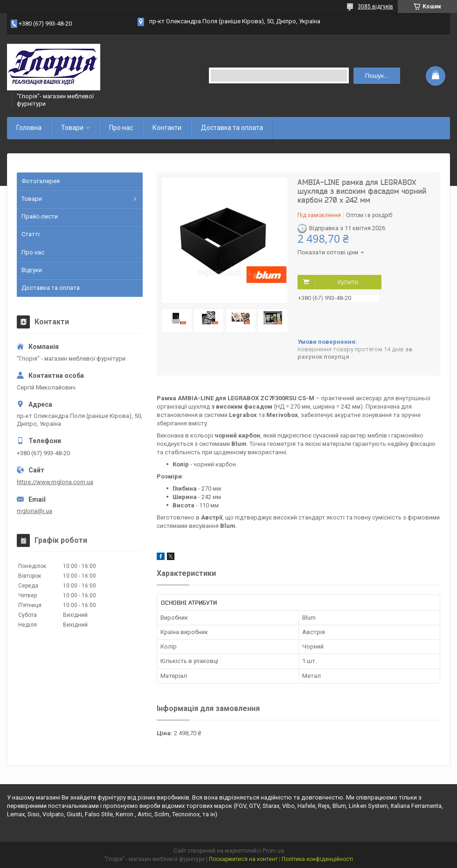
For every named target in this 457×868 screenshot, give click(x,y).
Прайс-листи (40, 216)
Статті (31, 234)
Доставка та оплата (232, 128)
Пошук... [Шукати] (377, 76)
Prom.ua (273, 851)
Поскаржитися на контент (243, 859)
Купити (348, 282)
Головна (29, 128)
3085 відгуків (375, 7)
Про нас (121, 128)
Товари (72, 128)
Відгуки (32, 270)
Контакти (167, 128)
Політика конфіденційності (317, 859)
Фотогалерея (41, 181)
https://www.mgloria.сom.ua (55, 482)
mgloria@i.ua (35, 511)
